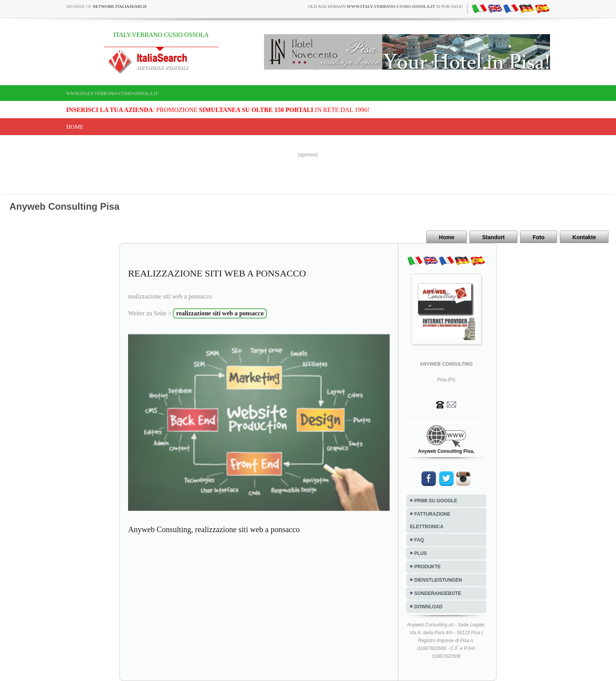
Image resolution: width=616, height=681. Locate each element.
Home (75, 127)
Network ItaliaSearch (120, 6)
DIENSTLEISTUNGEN (438, 580)
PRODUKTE (428, 567)
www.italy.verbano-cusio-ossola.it (112, 93)
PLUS (421, 553)
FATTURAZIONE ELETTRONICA (430, 520)
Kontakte (584, 237)
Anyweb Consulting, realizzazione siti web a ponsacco (214, 529)
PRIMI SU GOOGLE (436, 501)
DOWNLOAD (429, 607)
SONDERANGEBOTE (438, 593)
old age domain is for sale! (385, 6)
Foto (539, 237)
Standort (493, 237)
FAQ (419, 540)
